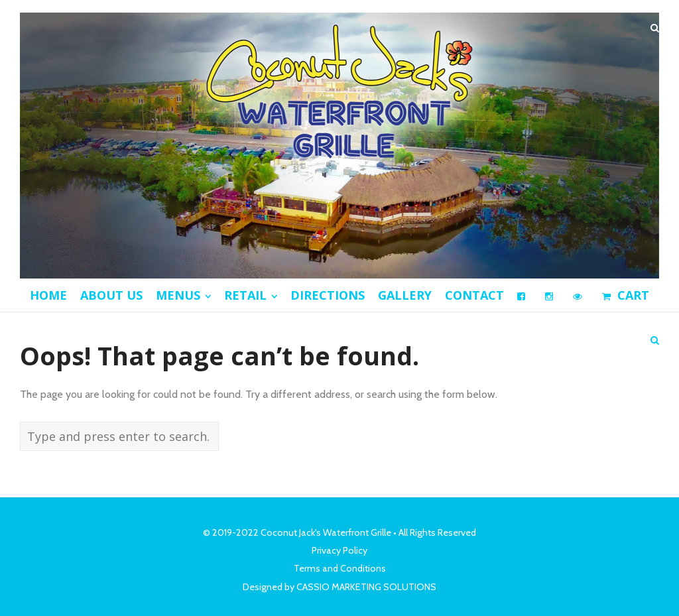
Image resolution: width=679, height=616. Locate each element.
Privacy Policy (339, 550)
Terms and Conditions (340, 568)
